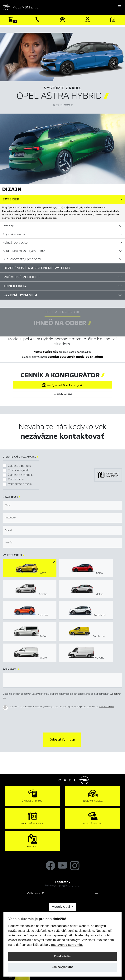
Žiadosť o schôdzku (21, 475)
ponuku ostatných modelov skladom (75, 357)
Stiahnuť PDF (62, 394)
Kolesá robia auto (15, 243)
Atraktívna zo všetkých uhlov (24, 251)
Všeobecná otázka (20, 484)
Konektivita (15, 286)
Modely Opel (61, 907)
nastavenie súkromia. (67, 945)
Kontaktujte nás (46, 352)
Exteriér (11, 199)
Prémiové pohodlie (22, 277)
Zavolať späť (16, 479)
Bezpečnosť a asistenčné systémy (37, 268)
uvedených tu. (107, 707)
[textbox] (62, 505)
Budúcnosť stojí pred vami (22, 259)
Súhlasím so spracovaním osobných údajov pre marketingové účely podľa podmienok (62, 707)
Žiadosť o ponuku (20, 466)
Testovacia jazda (19, 470)
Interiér (8, 226)
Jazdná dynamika (20, 295)
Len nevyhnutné (62, 967)
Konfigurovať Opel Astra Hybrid (62, 385)
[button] (62, 740)
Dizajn (12, 189)
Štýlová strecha (14, 234)
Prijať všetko (63, 956)
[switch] (5, 708)
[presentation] (63, 721)
